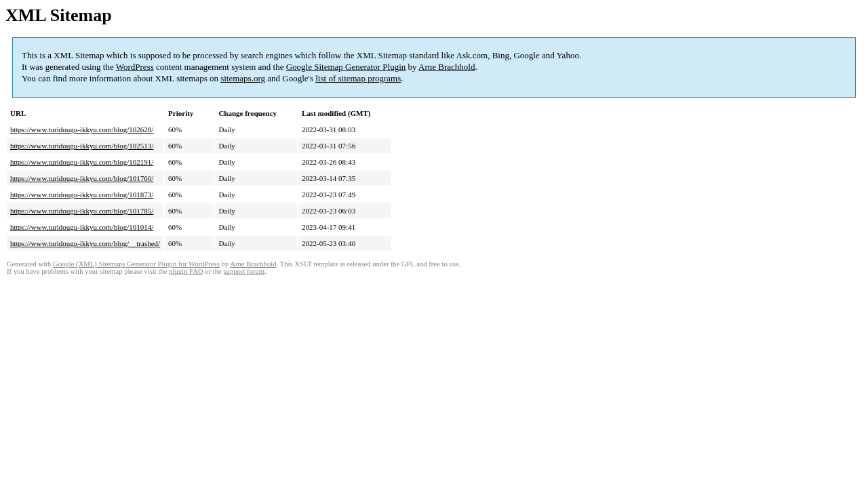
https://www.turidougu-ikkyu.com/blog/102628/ (82, 129)
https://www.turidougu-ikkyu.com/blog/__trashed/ (85, 243)
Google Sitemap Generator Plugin (346, 67)
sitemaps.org (243, 78)
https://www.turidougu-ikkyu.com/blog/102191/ (82, 162)
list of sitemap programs (358, 78)
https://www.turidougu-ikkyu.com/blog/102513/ (82, 146)
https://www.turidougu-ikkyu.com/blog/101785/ (82, 211)
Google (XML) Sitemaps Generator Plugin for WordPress (136, 264)
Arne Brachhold (447, 67)
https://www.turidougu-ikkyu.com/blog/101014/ (82, 227)
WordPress (135, 67)
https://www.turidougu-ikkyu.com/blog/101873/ (82, 195)
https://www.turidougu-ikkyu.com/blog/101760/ (82, 178)
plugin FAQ (186, 271)
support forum (244, 271)
